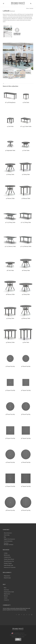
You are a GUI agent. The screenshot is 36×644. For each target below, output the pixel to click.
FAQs (5, 588)
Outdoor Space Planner (9, 559)
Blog (5, 537)
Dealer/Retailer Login (8, 565)
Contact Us (6, 600)
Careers (6, 598)
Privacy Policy (21, 637)
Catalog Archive (7, 557)
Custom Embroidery (8, 541)
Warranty (6, 596)
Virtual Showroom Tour (9, 561)
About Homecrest (8, 533)
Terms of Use (14, 637)
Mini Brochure (7, 555)
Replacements (7, 576)
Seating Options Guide (9, 592)
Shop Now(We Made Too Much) (9, 544)
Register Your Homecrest (9, 539)
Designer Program (8, 563)
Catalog (6, 553)
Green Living (7, 535)
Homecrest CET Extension (10, 567)
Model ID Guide (7, 578)
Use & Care (6, 590)
